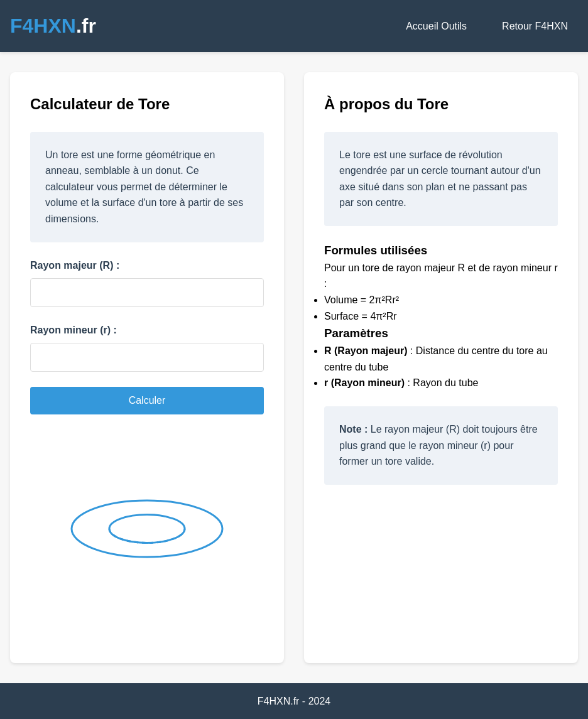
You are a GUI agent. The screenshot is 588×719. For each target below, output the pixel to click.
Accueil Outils (436, 26)
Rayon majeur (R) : (75, 265)
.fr (53, 26)
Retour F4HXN (535, 26)
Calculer (147, 400)
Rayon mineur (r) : (73, 330)
